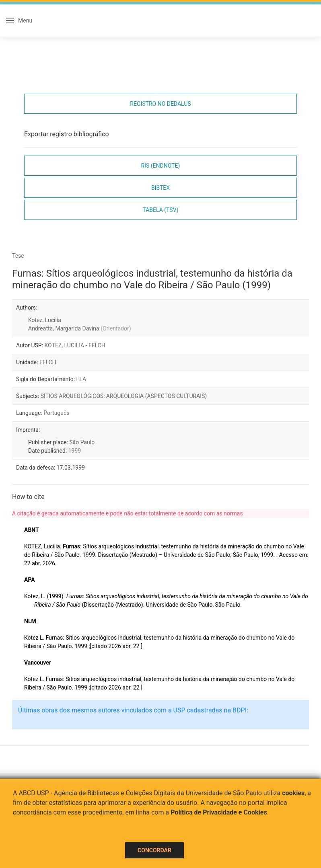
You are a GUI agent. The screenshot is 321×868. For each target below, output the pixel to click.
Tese (18, 256)
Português (56, 413)
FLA (81, 379)
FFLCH (48, 362)
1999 (75, 451)
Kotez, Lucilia (45, 320)
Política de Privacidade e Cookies (219, 812)
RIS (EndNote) (161, 166)
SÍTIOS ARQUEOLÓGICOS (72, 396)
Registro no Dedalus (160, 104)
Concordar (154, 850)
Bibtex (160, 188)
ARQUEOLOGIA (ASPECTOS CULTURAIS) (156, 396)
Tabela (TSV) (160, 210)
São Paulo (82, 442)
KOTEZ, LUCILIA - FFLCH (75, 345)
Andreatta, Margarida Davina (80, 328)
